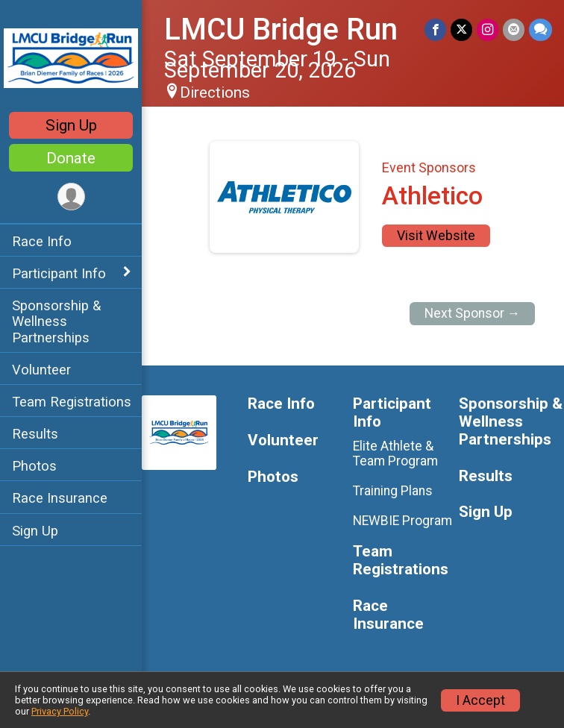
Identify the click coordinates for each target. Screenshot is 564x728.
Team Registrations (72, 402)
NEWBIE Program (402, 521)
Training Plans (393, 491)
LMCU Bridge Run (281, 29)
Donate (71, 158)
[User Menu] (71, 197)
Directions (215, 92)
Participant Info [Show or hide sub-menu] (59, 273)
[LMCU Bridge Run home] (71, 57)
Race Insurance (60, 498)
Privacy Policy (60, 711)
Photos (34, 466)
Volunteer (41, 370)
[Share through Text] (540, 29)
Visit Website (436, 236)
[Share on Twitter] (461, 29)
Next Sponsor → (473, 313)
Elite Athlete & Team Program (395, 454)
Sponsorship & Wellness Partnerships (56, 321)
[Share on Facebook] (435, 29)
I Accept (480, 700)
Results (35, 434)
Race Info (42, 241)
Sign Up (71, 125)
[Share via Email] (514, 29)
